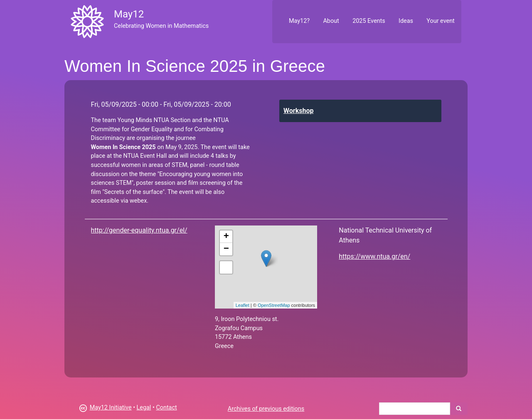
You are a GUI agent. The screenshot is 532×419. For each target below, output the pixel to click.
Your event (440, 21)
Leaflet (243, 305)
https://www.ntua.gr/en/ (374, 256)
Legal (144, 408)
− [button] (226, 249)
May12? (299, 21)
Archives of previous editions (266, 409)
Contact (166, 408)
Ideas (406, 21)
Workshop (298, 111)
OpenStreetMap (274, 305)
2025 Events (369, 21)
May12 (129, 14)
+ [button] (226, 237)
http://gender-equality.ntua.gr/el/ (139, 230)
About (331, 21)
